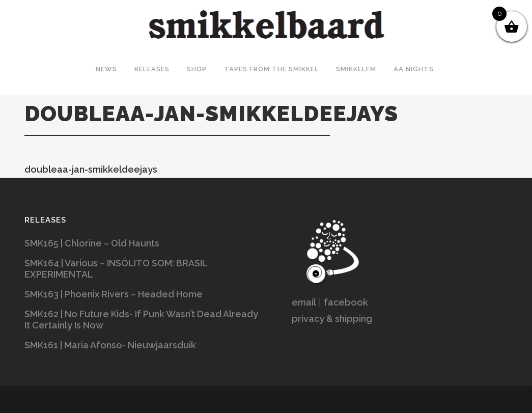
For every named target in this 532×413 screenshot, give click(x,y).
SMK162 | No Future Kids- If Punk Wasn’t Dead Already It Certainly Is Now (141, 320)
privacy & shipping (332, 319)
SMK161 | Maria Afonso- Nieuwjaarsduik (110, 345)
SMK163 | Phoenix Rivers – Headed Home (114, 294)
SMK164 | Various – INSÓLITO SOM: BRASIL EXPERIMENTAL (116, 269)
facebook (346, 302)
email (304, 302)
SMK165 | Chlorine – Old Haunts (92, 243)
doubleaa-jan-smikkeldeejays (91, 169)
